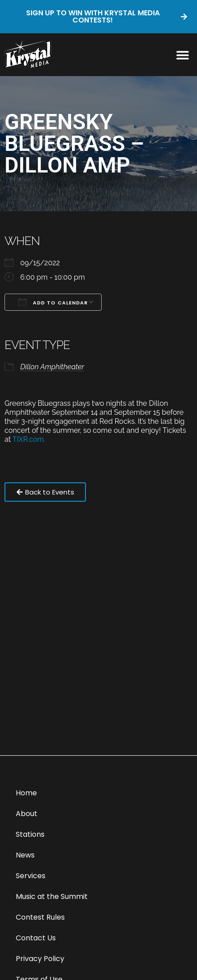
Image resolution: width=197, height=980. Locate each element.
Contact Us (36, 938)
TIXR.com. (30, 439)
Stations (30, 834)
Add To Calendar (53, 302)
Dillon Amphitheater (52, 367)
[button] (182, 55)
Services (31, 876)
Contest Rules (40, 917)
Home (26, 793)
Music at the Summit (52, 896)
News (25, 855)
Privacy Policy (40, 959)
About (27, 814)
